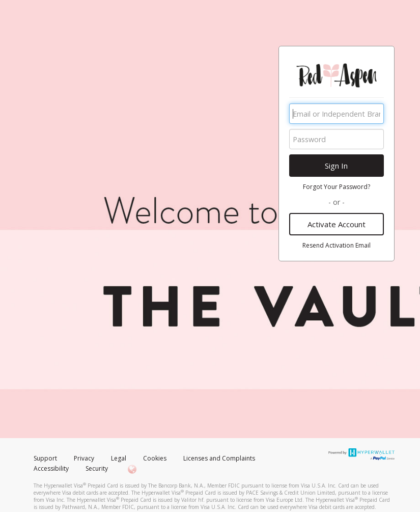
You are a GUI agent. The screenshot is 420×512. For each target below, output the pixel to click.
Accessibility (51, 468)
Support (45, 458)
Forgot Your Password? (337, 187)
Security (97, 468)
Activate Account (337, 224)
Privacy (84, 458)
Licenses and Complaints (219, 458)
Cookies (155, 458)
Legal (119, 458)
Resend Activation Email (337, 245)
